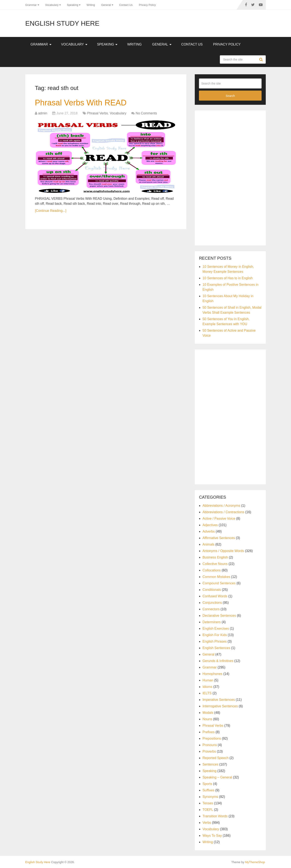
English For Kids (215, 635)
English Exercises (216, 629)
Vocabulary (52, 5)
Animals (208, 544)
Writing (91, 5)
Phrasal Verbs (97, 113)
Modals (208, 713)
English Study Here (62, 23)
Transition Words (215, 816)
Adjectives (210, 525)
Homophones (212, 674)
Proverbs (209, 751)
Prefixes (209, 732)
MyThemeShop (255, 862)
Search (262, 59)
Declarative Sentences (219, 616)
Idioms (207, 687)
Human (208, 680)
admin (43, 113)
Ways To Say (212, 836)
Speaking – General (217, 777)
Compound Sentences (219, 583)
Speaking (72, 5)
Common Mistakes (216, 577)
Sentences (210, 764)
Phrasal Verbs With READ (81, 103)
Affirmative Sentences (219, 538)
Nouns (207, 719)
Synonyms (210, 797)
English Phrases (215, 641)
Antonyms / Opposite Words (223, 551)
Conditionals (212, 590)
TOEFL (208, 810)
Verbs (207, 823)
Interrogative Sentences (220, 706)
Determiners (212, 622)
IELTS (207, 693)
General (106, 5)
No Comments (146, 113)
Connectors (211, 609)
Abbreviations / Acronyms (221, 506)
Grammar (31, 5)
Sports (207, 784)
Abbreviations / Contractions (223, 512)
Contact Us (126, 5)
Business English (215, 557)
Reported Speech (216, 758)
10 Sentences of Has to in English (228, 278)
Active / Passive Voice (219, 519)
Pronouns (210, 745)
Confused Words (215, 596)
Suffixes (208, 790)
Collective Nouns (215, 564)
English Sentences (216, 648)
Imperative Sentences (219, 700)
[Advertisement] (230, 177)
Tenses (208, 803)
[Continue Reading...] (51, 211)
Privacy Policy (147, 5)
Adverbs (209, 531)
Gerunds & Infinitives (218, 661)
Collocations (212, 570)
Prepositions (212, 738)
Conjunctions (212, 603)
